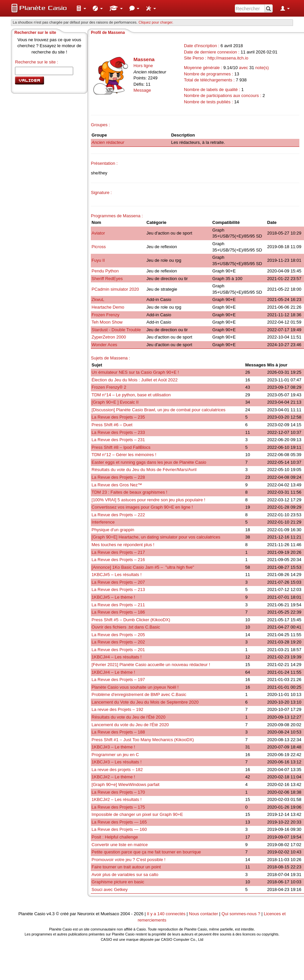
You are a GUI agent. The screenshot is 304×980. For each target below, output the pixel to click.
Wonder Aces (104, 345)
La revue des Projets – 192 (117, 709)
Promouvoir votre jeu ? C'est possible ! (128, 860)
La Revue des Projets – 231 (118, 440)
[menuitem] (81, 8)
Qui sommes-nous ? (241, 914)
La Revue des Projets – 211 (118, 605)
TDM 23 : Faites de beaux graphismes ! (129, 492)
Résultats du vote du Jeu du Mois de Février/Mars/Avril (144, 470)
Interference (103, 522)
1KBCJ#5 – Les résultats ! (116, 575)
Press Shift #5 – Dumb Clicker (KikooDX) (131, 620)
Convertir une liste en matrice (120, 845)
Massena (144, 59)
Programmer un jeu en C (115, 755)
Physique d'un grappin (113, 530)
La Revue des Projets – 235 (118, 417)
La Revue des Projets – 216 (118, 560)
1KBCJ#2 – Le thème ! (113, 777)
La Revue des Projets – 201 (118, 650)
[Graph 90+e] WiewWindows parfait (125, 784)
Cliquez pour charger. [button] (156, 22)
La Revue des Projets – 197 (118, 680)
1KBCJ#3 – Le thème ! (113, 747)
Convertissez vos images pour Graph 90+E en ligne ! (142, 507)
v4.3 (51, 914)
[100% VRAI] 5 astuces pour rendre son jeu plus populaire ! (148, 500)
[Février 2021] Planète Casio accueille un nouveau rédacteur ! (151, 665)
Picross (99, 247)
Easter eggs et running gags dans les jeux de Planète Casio (149, 462)
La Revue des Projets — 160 (119, 829)
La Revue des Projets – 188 (118, 732)
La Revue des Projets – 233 (118, 432)
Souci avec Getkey (109, 889)
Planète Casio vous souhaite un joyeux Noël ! (135, 687)
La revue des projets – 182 (117, 770)
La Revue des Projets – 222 (118, 515)
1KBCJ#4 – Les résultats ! (116, 657)
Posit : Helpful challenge (115, 837)
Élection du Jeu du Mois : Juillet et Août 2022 (135, 380)
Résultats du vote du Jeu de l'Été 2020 (128, 717)
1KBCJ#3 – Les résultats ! (116, 762)
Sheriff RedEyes (107, 279)
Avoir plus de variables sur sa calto (125, 875)
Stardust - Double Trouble (116, 330)
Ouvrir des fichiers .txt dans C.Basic (126, 627)
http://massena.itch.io (228, 58)
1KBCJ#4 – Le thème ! (113, 672)
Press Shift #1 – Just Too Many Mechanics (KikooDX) (143, 740)
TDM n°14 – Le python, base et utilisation (131, 395)
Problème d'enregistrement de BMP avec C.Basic (139, 694)
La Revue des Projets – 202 (118, 642)
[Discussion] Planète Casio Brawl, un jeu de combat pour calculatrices (158, 410)
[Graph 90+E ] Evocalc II (115, 402)
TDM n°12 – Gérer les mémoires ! (124, 455)
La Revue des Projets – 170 (118, 792)
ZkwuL (98, 299)
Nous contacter (203, 914)
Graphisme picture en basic (118, 882)
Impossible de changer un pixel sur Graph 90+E (137, 814)
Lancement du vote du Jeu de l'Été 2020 (130, 725)
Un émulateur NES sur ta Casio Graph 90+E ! (135, 372)
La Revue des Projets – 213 (118, 589)
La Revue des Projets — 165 (119, 822)
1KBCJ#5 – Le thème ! (113, 597)
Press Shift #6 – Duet (112, 425)
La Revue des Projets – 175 (118, 807)
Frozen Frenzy (105, 315)
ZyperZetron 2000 (109, 337)
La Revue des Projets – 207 (118, 582)
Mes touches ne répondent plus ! (123, 545)
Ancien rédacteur (108, 142)
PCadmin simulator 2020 (115, 289)
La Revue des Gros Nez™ (117, 485)
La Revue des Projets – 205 (118, 635)
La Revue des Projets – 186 (118, 612)
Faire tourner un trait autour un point (126, 867)
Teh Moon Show (107, 322)
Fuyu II (98, 260)
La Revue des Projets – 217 (118, 552)
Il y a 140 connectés (167, 914)
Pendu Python (105, 271)
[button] (81, 8)
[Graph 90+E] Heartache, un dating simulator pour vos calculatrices (156, 537)
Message (142, 90)
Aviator (98, 233)
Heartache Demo (108, 307)
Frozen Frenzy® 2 (109, 387)
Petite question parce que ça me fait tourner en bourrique (146, 852)
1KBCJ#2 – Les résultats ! (116, 799)
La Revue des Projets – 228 (118, 477)
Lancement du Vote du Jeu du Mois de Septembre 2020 (145, 702)
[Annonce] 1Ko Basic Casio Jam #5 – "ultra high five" (143, 567)
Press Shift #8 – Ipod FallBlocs (121, 447)
